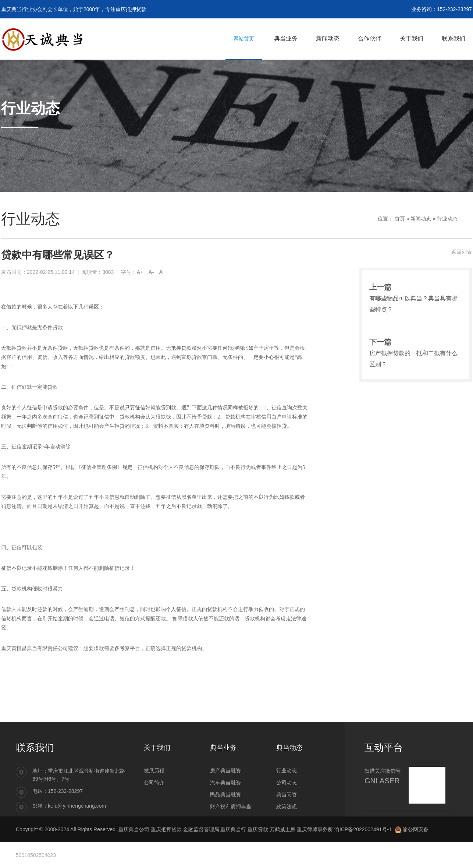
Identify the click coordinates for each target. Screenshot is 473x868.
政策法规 (287, 807)
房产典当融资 (225, 770)
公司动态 (287, 783)
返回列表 (462, 252)
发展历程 (154, 770)
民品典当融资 (225, 794)
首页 (400, 219)
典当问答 (287, 794)
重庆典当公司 (134, 829)
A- (151, 272)
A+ (140, 272)
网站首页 (244, 39)
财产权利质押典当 (231, 807)
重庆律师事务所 (315, 829)
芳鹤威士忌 (282, 829)
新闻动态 (421, 219)
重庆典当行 (233, 829)
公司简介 (154, 783)
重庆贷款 (258, 829)
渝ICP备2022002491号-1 (363, 829)
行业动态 (447, 219)
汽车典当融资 (225, 783)
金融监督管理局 (201, 829)
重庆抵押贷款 (166, 829)
